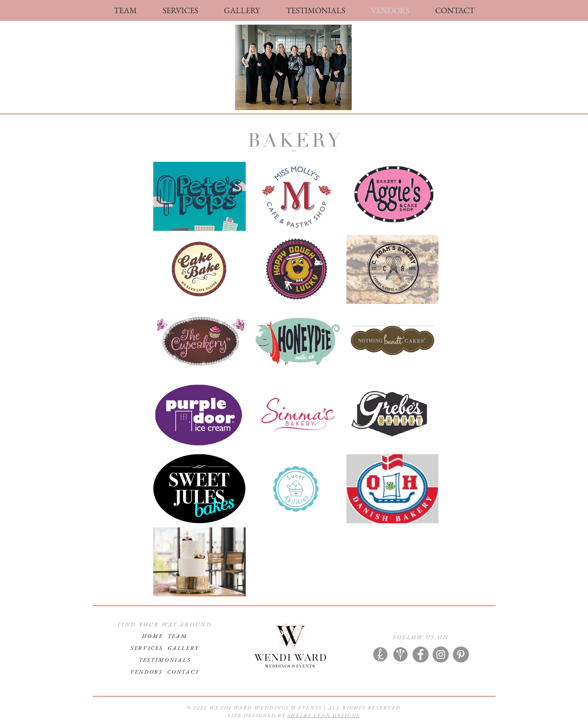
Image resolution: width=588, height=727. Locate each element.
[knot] (380, 655)
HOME (152, 636)
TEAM (178, 636)
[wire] (400, 655)
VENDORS (149, 672)
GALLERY (183, 648)
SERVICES (147, 648)
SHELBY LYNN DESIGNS (324, 715)
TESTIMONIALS (165, 660)
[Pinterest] (461, 655)
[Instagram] (441, 655)
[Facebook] (421, 655)
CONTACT (183, 672)
